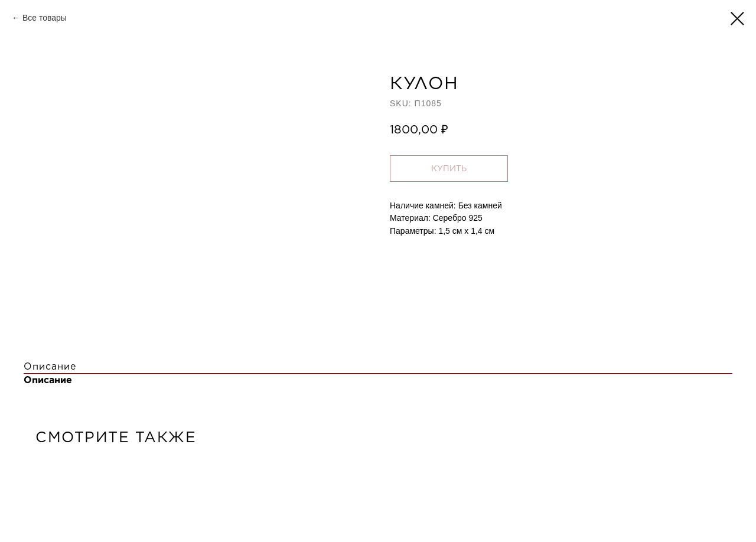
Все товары (45, 18)
